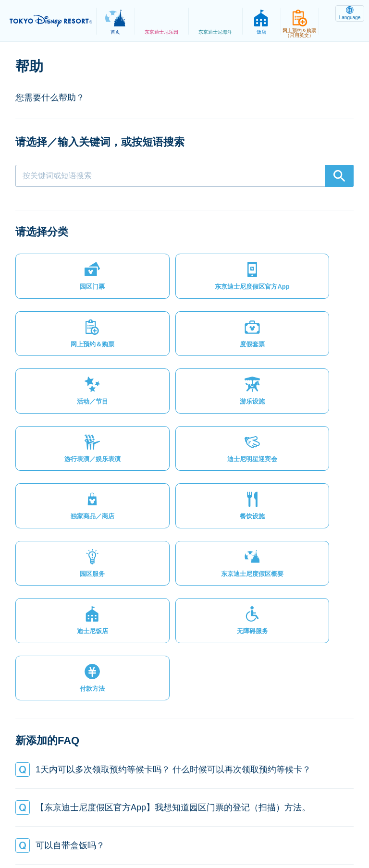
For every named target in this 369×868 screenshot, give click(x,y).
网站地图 (83, 827)
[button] (55, 280)
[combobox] (184, 176)
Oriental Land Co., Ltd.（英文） (142, 837)
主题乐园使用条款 (227, 827)
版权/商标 (285, 827)
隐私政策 (126, 827)
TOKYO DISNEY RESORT (53, 21)
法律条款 (170, 827)
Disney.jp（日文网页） (240, 837)
